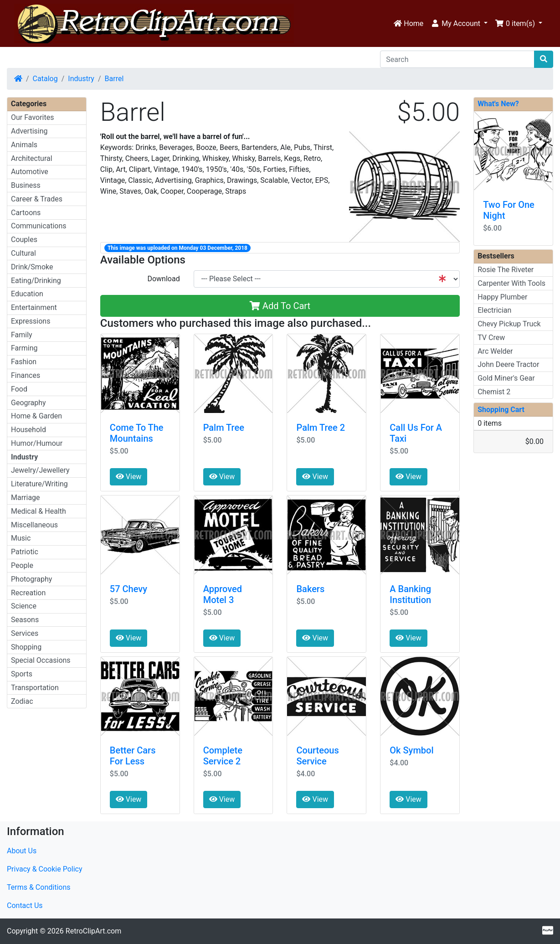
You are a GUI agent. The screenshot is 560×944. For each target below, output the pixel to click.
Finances (26, 375)
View (129, 477)
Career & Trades (37, 199)
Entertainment (34, 307)
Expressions (31, 321)
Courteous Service (317, 756)
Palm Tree (224, 428)
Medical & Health (39, 511)
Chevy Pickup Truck (509, 324)
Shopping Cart (501, 410)
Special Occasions (41, 660)
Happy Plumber (502, 297)
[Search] (457, 59)
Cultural (23, 253)
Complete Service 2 (223, 756)
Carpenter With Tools (511, 283)
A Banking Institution (410, 594)
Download (163, 279)
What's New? (498, 104)
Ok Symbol (411, 750)
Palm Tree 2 (321, 428)
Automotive (30, 172)
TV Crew (491, 338)
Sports (22, 674)
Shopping (26, 647)
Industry (81, 79)
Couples (24, 240)
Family (22, 335)
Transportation (35, 688)
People (22, 565)
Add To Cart (280, 306)
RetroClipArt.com (93, 931)
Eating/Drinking (36, 281)
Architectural (32, 158)
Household (28, 430)
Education (27, 294)
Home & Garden (36, 416)
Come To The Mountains (137, 433)
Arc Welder (495, 351)
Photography (31, 579)
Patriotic (25, 552)
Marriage (26, 498)
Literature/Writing (39, 484)
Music (21, 538)
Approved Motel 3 (223, 594)
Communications (39, 226)
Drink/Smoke (32, 267)
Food (19, 389)
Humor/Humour (37, 443)
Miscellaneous (34, 525)
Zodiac (22, 701)
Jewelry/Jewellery (40, 470)
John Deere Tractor (508, 364)
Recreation (28, 593)
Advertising (29, 131)
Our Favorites (32, 117)
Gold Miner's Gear (506, 378)
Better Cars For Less (133, 756)
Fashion (24, 362)
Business (26, 185)
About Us (22, 851)
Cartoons (26, 213)
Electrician (494, 310)
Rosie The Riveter (506, 270)
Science (24, 606)
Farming (24, 348)
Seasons (25, 620)
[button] (459, 24)
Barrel (114, 79)
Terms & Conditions (39, 887)
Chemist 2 (494, 392)
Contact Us (25, 905)
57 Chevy (128, 589)
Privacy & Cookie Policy (45, 869)
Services (25, 633)
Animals (24, 145)
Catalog (45, 79)
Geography (28, 403)
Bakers (310, 589)
